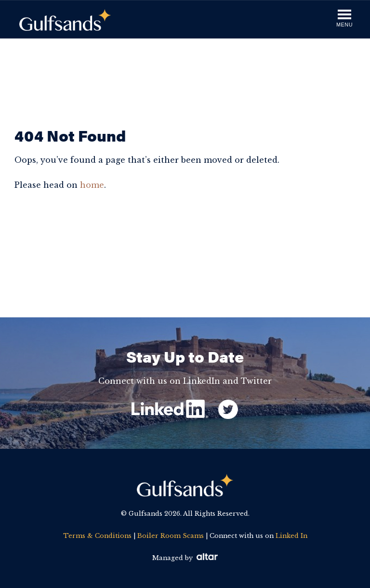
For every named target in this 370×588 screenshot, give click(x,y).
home (92, 185)
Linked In (291, 536)
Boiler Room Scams (171, 536)
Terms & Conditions (97, 536)
